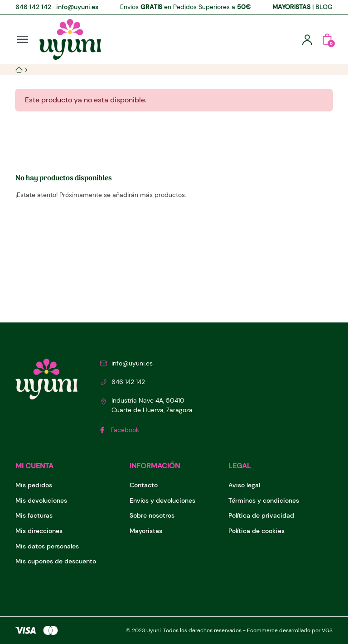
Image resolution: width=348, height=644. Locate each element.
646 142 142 (33, 7)
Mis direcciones (39, 531)
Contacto (144, 485)
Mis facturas (34, 515)
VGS (327, 630)
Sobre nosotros (152, 515)
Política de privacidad (261, 515)
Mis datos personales (47, 546)
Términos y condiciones (264, 500)
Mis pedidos (34, 485)
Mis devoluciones (41, 500)
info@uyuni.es (77, 7)
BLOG (324, 7)
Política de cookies (256, 531)
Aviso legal (244, 485)
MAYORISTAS (291, 7)
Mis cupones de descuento (56, 561)
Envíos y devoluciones (162, 500)
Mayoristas (146, 531)
